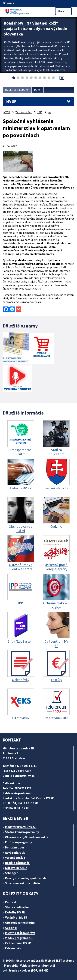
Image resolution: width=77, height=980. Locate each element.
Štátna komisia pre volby (22, 832)
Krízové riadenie (16, 868)
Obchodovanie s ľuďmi (20, 923)
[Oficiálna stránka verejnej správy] (12, 3)
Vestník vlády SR (16, 918)
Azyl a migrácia (15, 853)
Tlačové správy (24, 112)
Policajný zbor (15, 847)
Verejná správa (15, 858)
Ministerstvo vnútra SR (21, 827)
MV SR (37, 90)
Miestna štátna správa (20, 933)
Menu (63, 11)
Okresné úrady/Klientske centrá (27, 837)
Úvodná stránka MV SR (17, 90)
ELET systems (65, 961)
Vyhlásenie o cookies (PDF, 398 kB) (25, 970)
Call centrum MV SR (18, 943)
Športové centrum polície (22, 883)
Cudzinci (11, 928)
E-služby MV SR (15, 912)
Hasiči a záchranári (18, 863)
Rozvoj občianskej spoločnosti (26, 878)
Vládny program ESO (19, 938)
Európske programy (19, 842)
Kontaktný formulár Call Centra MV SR (28, 798)
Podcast (11, 902)
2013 (40, 112)
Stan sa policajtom (18, 907)
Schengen (12, 873)
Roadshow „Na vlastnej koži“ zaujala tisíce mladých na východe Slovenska (35, 29)
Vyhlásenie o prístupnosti (38, 966)
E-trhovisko (13, 948)
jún (49, 112)
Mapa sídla (11, 966)
